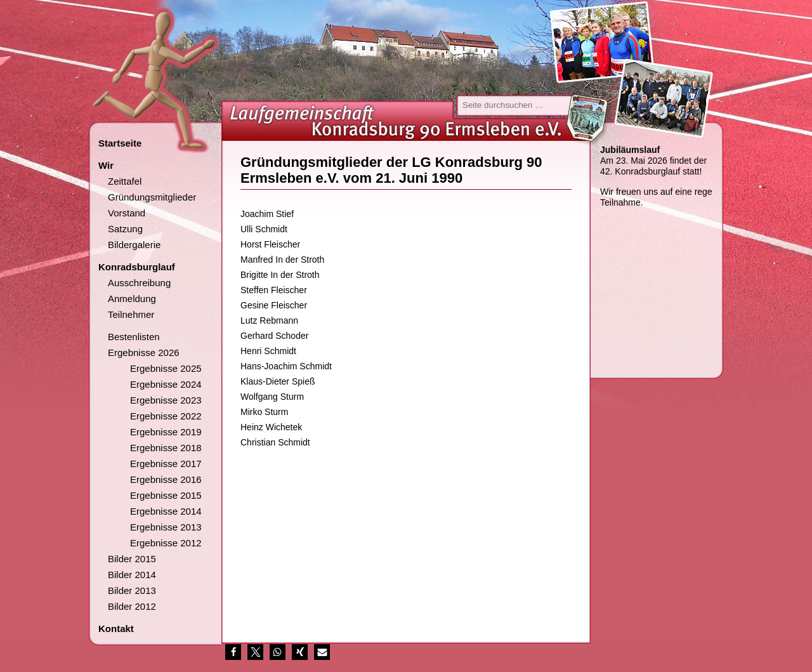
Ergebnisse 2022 (166, 416)
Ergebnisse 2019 (166, 432)
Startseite (120, 143)
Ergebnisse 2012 (166, 543)
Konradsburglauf (137, 267)
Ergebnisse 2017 (166, 464)
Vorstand (127, 213)
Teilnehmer (131, 314)
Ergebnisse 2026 (144, 352)
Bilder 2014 (132, 575)
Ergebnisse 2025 (166, 368)
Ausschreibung (139, 283)
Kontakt (116, 629)
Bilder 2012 (132, 606)
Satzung (125, 229)
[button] (233, 652)
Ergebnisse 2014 (166, 511)
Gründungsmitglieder (152, 197)
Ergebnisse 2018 (166, 448)
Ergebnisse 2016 (166, 479)
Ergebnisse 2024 (166, 384)
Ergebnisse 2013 (166, 527)
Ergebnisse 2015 (166, 495)
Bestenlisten (134, 337)
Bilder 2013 (132, 590)
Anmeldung (132, 299)
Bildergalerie (134, 245)
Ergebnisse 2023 (166, 400)
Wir (106, 165)
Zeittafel (125, 181)
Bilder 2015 (132, 559)
